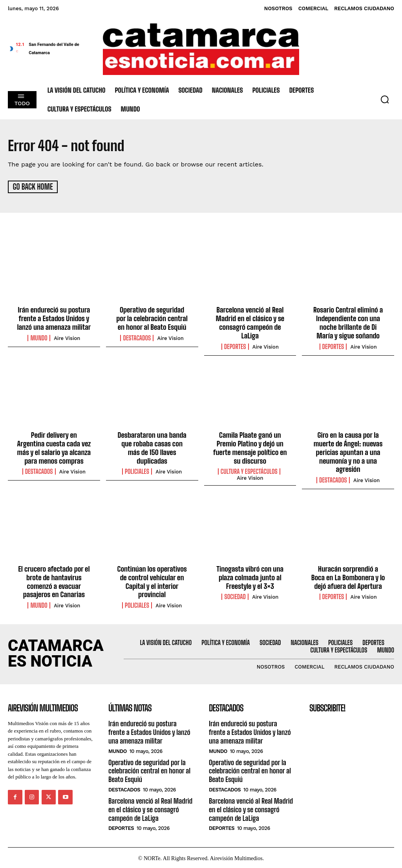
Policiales (137, 462)
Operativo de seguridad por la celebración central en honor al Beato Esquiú (152, 318)
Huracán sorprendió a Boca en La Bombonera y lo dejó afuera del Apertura (348, 576)
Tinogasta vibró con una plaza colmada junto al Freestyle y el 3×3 (250, 576)
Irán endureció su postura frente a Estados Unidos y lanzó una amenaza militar (54, 318)
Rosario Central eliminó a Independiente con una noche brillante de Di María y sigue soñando (348, 323)
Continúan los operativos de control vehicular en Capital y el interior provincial (152, 580)
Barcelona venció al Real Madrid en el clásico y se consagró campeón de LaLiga (250, 323)
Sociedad (235, 596)
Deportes (235, 346)
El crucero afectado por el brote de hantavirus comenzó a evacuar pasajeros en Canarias (54, 580)
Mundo (39, 337)
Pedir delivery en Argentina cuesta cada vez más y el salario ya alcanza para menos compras (54, 447)
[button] (385, 99)
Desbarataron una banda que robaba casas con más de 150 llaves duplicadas (152, 443)
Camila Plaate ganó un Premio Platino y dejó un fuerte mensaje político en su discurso (250, 447)
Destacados (137, 337)
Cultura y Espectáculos (249, 471)
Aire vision (67, 337)
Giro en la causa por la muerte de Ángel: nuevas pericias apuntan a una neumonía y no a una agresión (348, 451)
